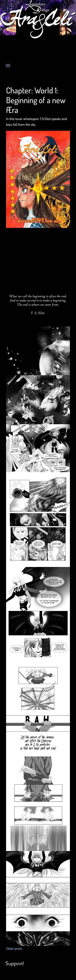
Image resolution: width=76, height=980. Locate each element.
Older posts (14, 949)
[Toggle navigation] (8, 66)
